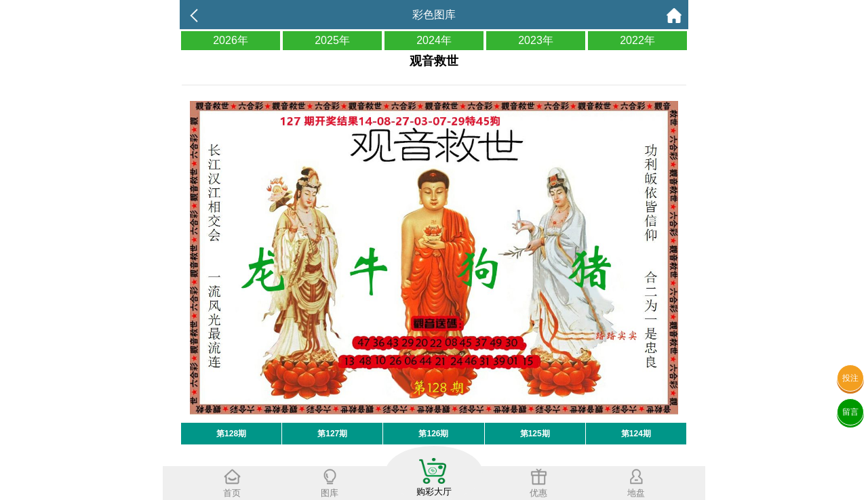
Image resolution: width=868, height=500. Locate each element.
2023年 (536, 40)
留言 (850, 412)
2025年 (332, 40)
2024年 (434, 40)
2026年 (231, 40)
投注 (850, 378)
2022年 (637, 40)
